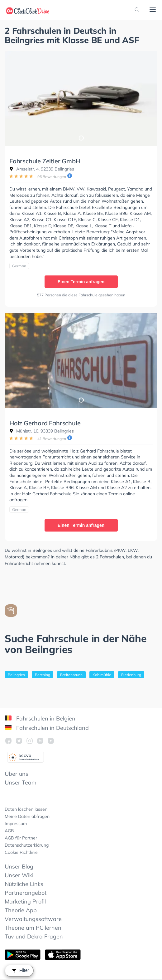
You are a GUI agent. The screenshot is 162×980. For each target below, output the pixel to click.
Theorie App (21, 910)
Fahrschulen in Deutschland (47, 728)
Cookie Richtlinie (21, 852)
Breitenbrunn (71, 675)
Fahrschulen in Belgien (40, 718)
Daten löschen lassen (26, 809)
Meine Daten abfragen (27, 816)
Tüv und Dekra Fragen (34, 936)
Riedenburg (131, 675)
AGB (9, 831)
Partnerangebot (26, 893)
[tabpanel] (81, 99)
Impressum (16, 824)
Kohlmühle (102, 675)
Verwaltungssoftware (33, 919)
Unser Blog (19, 866)
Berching (43, 675)
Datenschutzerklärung (27, 845)
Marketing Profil (25, 901)
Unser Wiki (19, 875)
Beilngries (16, 675)
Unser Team (21, 782)
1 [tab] (81, 138)
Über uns (17, 774)
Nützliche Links (24, 884)
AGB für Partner (21, 838)
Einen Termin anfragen (81, 282)
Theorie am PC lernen (33, 928)
